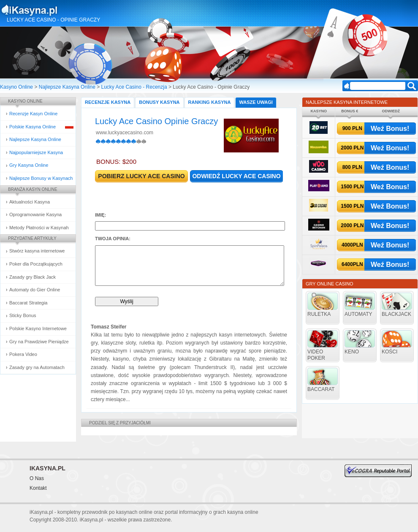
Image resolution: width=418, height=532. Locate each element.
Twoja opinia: (113, 239)
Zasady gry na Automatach (37, 367)
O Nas (37, 478)
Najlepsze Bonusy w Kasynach (41, 178)
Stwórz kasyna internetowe (37, 251)
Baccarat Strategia (28, 303)
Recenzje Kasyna (108, 102)
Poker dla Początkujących (36, 264)
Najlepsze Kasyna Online (67, 87)
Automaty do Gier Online (35, 290)
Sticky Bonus (23, 315)
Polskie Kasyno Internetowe (38, 328)
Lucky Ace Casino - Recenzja (134, 87)
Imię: (100, 215)
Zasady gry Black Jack (33, 277)
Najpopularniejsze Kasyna (36, 152)
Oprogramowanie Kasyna (35, 214)
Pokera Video (23, 354)
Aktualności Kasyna (30, 202)
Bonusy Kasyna (159, 102)
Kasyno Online (16, 87)
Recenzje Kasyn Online (33, 114)
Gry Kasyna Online (29, 165)
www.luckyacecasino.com (125, 133)
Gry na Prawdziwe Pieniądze (39, 342)
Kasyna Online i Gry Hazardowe (63, 10)
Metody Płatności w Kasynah (39, 228)
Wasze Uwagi (256, 102)
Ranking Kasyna (210, 102)
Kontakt (38, 488)
